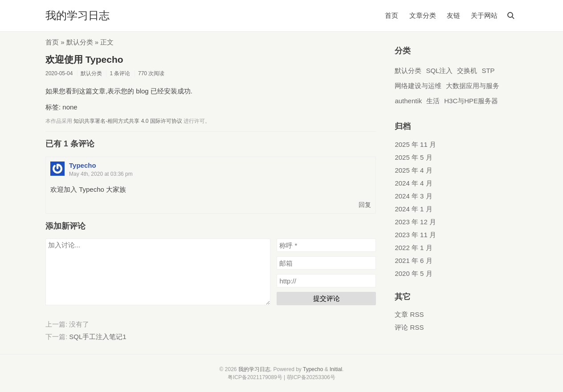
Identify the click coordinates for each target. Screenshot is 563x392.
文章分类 (423, 15)
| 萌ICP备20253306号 (310, 377)
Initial (336, 369)
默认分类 (80, 42)
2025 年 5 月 (413, 157)
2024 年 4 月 (413, 183)
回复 (365, 205)
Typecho (83, 165)
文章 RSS (409, 314)
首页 (392, 15)
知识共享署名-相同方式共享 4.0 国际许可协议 (128, 121)
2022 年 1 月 (413, 248)
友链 (453, 15)
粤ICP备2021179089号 (255, 377)
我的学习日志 (78, 15)
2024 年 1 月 (413, 209)
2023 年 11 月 (415, 235)
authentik (408, 101)
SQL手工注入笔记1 (98, 337)
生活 (433, 101)
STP (488, 71)
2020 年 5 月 (413, 273)
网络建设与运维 (418, 86)
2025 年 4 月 (413, 170)
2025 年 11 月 (415, 144)
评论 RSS (409, 327)
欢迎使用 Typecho (84, 59)
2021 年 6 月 (413, 261)
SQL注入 (439, 71)
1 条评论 (120, 73)
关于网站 (484, 15)
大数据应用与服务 (473, 86)
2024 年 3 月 (413, 196)
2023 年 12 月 (415, 222)
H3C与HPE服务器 (471, 101)
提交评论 (326, 298)
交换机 (467, 71)
